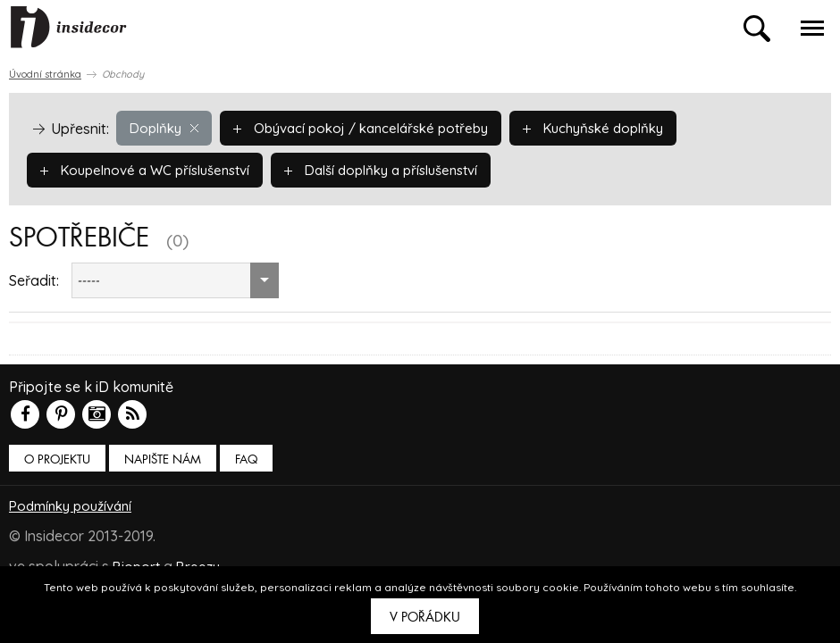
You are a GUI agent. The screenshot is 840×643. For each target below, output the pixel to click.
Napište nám (163, 459)
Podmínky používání (75, 505)
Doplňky (166, 128)
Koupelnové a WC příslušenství (153, 170)
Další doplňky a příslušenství (405, 170)
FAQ (246, 459)
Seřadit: (34, 280)
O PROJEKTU (57, 459)
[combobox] (175, 280)
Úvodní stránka (45, 74)
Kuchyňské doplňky (620, 128)
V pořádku (425, 617)
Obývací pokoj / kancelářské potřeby (374, 128)
